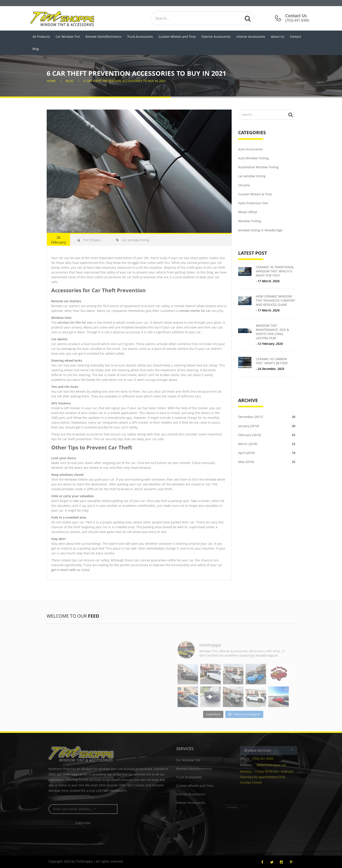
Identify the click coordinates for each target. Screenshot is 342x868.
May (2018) (267, 462)
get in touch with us (66, 570)
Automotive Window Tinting (258, 167)
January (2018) (267, 426)
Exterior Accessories (216, 37)
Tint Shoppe (89, 240)
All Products (41, 37)
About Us (278, 37)
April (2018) (267, 453)
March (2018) (267, 444)
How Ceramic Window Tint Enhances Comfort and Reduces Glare (276, 300)
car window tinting (252, 176)
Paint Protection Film (253, 203)
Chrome (244, 185)
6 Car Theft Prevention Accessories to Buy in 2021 (125, 81)
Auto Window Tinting (253, 158)
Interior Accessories (251, 37)
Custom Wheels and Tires (177, 37)
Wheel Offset (248, 212)
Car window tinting (133, 240)
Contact (295, 37)
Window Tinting (250, 221)
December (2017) (267, 417)
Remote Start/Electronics (103, 37)
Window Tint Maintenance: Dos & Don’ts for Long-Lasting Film (272, 332)
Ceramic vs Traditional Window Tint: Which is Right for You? (275, 271)
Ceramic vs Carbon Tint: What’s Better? (272, 361)
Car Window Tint (68, 37)
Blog (36, 49)
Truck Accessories (140, 37)
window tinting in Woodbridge (260, 230)
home (51, 81)
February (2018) (267, 435)
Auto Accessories (251, 149)
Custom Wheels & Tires (255, 194)
